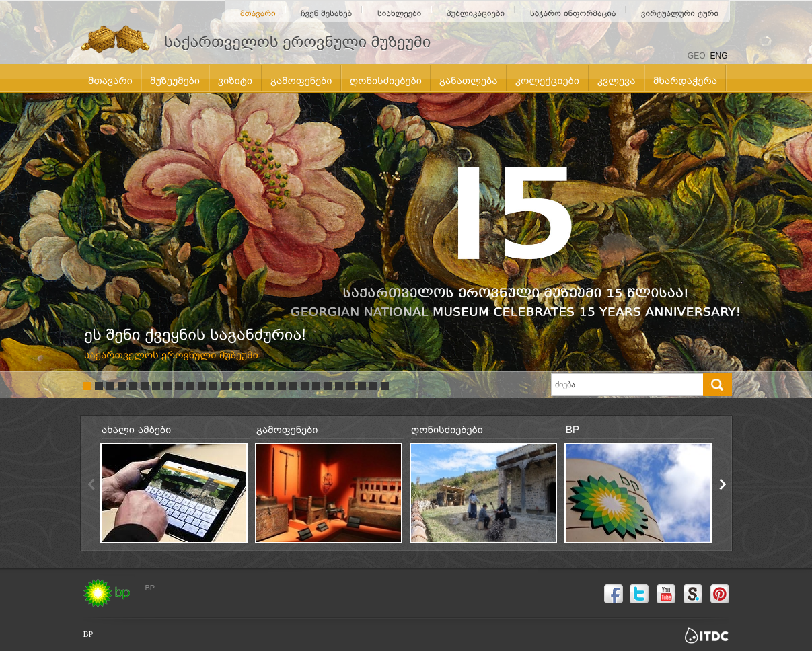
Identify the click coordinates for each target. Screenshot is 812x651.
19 (293, 386)
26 (373, 386)
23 (339, 386)
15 (248, 386)
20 (305, 386)
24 (350, 386)
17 (270, 386)
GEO (697, 56)
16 (259, 386)
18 (282, 386)
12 (213, 386)
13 (225, 386)
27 (385, 386)
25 (362, 386)
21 (316, 386)
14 (236, 386)
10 (190, 386)
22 (328, 386)
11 (202, 386)
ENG (718, 56)
